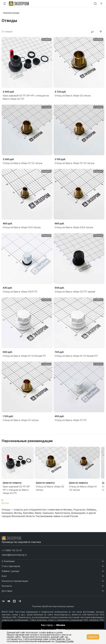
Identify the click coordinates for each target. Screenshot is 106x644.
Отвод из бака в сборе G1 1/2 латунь (23, 163)
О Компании (8, 561)
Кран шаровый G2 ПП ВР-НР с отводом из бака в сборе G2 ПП (26, 97)
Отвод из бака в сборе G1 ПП (71, 420)
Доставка (7, 591)
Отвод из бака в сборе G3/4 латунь (74, 227)
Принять (93, 637)
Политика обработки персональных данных (53, 606)
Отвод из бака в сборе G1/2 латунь (22, 227)
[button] (12, 550)
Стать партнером (11, 566)
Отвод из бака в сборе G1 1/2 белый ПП (76, 356)
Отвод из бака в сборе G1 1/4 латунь (75, 163)
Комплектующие (11, 13)
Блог (4, 576)
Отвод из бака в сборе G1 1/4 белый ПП (24, 356)
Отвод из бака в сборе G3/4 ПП (20, 292)
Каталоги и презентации (15, 581)
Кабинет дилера (10, 571)
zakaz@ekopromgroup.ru (14, 555)
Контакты (7, 586)
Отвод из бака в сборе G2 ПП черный (75, 292)
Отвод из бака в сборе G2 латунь (73, 96)
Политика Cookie (64, 641)
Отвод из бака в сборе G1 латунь (21, 420)
